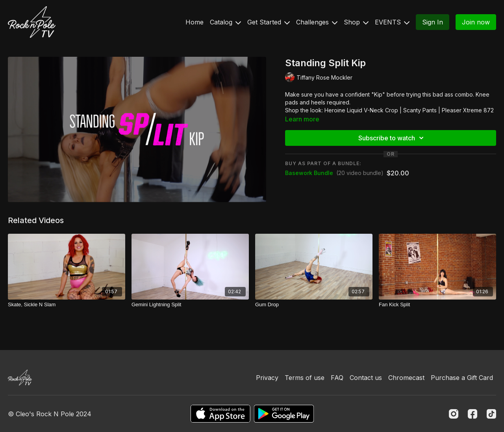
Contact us (366, 378)
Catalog (225, 22)
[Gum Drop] (314, 305)
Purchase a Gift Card (462, 378)
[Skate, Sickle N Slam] (67, 305)
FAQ (337, 378)
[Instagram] (454, 414)
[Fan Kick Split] (437, 305)
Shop (356, 22)
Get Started (269, 22)
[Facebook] (472, 414)
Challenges (317, 22)
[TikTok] (491, 414)
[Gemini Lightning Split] (190, 305)
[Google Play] (284, 414)
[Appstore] (220, 414)
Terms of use (305, 378)
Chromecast (406, 378)
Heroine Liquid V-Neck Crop (361, 110)
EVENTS (392, 22)
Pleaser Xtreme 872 (468, 110)
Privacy (267, 378)
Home (195, 22)
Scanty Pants (420, 110)
